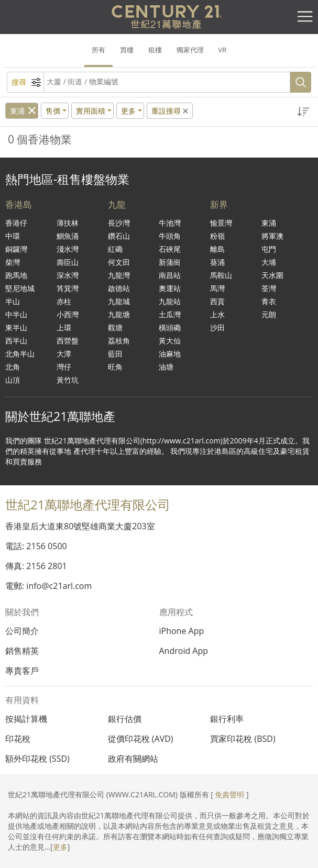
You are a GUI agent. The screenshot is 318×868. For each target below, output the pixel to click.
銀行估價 (125, 719)
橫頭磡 (170, 327)
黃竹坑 (68, 380)
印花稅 (18, 739)
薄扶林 (68, 223)
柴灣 (13, 262)
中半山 (16, 314)
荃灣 (269, 288)
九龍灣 (119, 275)
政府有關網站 (133, 759)
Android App (184, 651)
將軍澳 (272, 236)
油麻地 (170, 354)
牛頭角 (170, 236)
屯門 (269, 249)
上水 (217, 314)
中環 (13, 236)
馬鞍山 (221, 275)
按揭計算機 (26, 719)
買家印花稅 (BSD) (243, 739)
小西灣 (68, 314)
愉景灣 (221, 223)
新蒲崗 (170, 262)
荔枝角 (119, 341)
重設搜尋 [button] (171, 111)
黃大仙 (170, 341)
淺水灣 (68, 249)
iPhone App (182, 631)
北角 (13, 367)
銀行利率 (227, 719)
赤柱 (64, 301)
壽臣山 (68, 262)
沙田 (217, 327)
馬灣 (217, 288)
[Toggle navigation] (305, 17)
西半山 (16, 341)
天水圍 (272, 275)
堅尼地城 (20, 288)
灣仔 (64, 367)
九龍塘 (119, 314)
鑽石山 (119, 236)
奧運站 (170, 288)
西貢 (217, 301)
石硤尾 (170, 249)
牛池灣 (170, 223)
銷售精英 (22, 651)
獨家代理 (190, 50)
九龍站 (170, 301)
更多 (60, 847)
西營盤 (68, 341)
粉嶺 (217, 236)
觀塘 (115, 327)
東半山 (16, 327)
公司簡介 (22, 631)
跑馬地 (16, 275)
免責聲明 (229, 794)
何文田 (119, 262)
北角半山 (20, 354)
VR (223, 50)
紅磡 (115, 249)
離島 (217, 249)
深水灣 (68, 275)
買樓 (127, 50)
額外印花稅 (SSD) (37, 759)
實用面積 (91, 111)
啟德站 (119, 288)
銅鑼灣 (16, 249)
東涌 (17, 111)
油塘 (166, 367)
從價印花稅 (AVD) (141, 739)
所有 (98, 50)
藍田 (115, 354)
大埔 (269, 262)
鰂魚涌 (68, 236)
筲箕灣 (68, 288)
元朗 (269, 314)
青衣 (269, 301)
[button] (304, 112)
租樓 (155, 50)
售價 (53, 111)
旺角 (115, 367)
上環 (64, 327)
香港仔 (16, 223)
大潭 (64, 354)
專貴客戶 (22, 671)
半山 (13, 301)
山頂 (13, 380)
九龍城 (119, 301)
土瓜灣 (170, 314)
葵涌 (217, 262)
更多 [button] (128, 111)
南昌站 (170, 275)
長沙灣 (119, 223)
